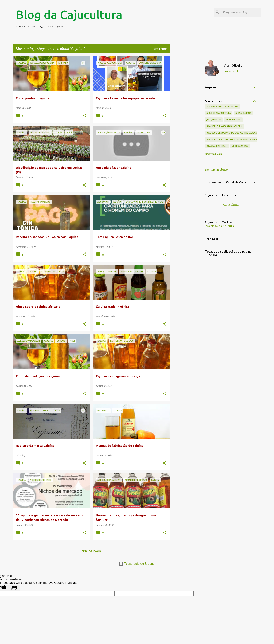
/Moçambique (214, 119)
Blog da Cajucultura (69, 14)
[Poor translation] (14, 588)
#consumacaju (240, 146)
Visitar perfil (231, 71)
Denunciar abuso (216, 170)
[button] (85, 116)
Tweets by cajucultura (219, 226)
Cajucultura (231, 205)
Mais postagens (92, 551)
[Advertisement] (185, 113)
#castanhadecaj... (217, 146)
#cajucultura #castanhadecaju (224, 126)
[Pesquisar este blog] (241, 12)
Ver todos (161, 49)
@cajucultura (243, 113)
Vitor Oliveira (233, 66)
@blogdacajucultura (219, 113)
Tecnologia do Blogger (137, 564)
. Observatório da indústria (222, 106)
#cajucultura (233, 119)
